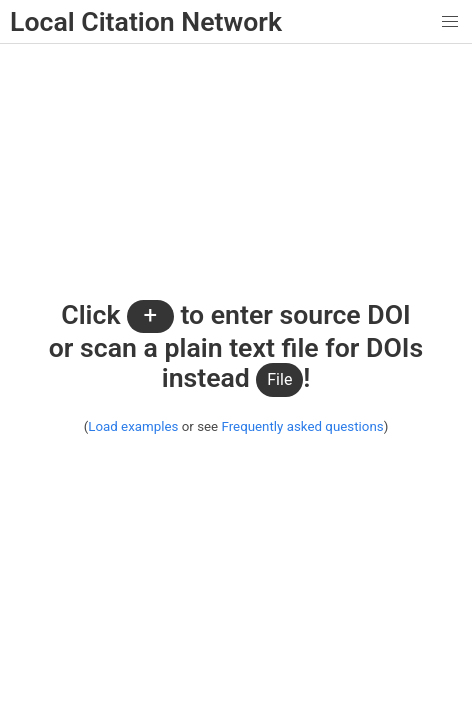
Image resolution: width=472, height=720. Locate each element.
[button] (450, 21)
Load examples (133, 426)
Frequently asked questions (302, 426)
